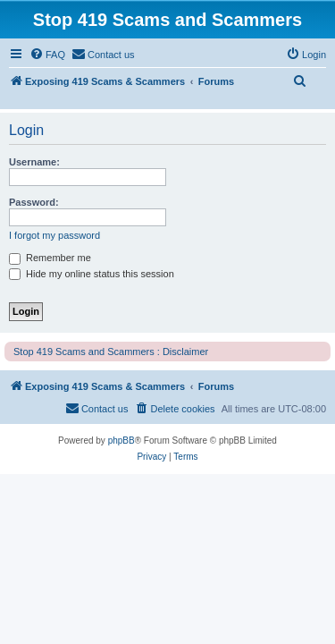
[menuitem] (47, 55)
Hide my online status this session (92, 274)
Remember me (50, 258)
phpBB (121, 441)
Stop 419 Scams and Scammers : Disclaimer (111, 352)
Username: (34, 162)
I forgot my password (54, 235)
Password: (34, 202)
